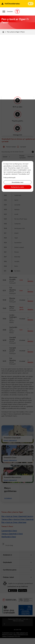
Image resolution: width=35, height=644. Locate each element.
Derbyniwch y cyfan (17, 187)
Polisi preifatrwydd (9, 178)
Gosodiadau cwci (17, 182)
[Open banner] (31, 4)
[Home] (3, 32)
